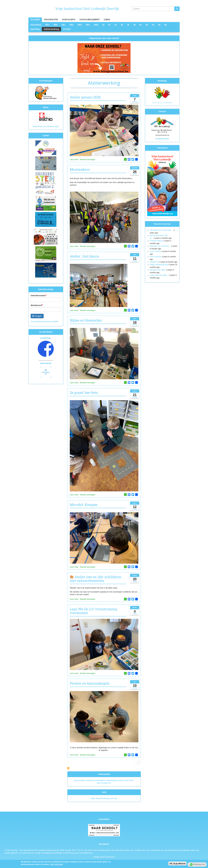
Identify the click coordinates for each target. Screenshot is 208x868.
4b (147, 25)
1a (103, 25)
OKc (88, 25)
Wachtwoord (36, 305)
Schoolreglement (90, 20)
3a (128, 25)
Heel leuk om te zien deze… (162, 230)
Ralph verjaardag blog (159, 265)
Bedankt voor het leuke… (160, 246)
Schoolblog (36, 25)
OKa (71, 25)
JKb (55, 25)
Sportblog (35, 29)
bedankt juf (155, 262)
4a (140, 25)
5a (153, 25)
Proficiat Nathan (157, 241)
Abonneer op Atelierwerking (68, 768)
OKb (80, 25)
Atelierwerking (51, 29)
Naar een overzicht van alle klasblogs (162, 103)
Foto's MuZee (156, 257)
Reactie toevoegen (88, 159)
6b (165, 25)
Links (107, 20)
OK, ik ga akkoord (177, 864)
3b (134, 25)
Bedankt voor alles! (158, 270)
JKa (47, 25)
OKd (96, 25)
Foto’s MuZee (156, 251)
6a (159, 25)
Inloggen (37, 316)
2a (115, 25)
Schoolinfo (69, 20)
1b (109, 25)
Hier (86, 850)
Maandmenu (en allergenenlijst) (46, 126)
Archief (67, 29)
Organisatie (51, 20)
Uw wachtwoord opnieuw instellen (45, 321)
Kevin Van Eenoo (107, 857)
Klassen (35, 20)
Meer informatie (56, 864)
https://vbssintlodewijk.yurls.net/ (104, 798)
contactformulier (104, 850)
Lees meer (74, 159)
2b (122, 25)
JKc (63, 25)
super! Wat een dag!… (159, 275)
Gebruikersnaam (38, 296)
